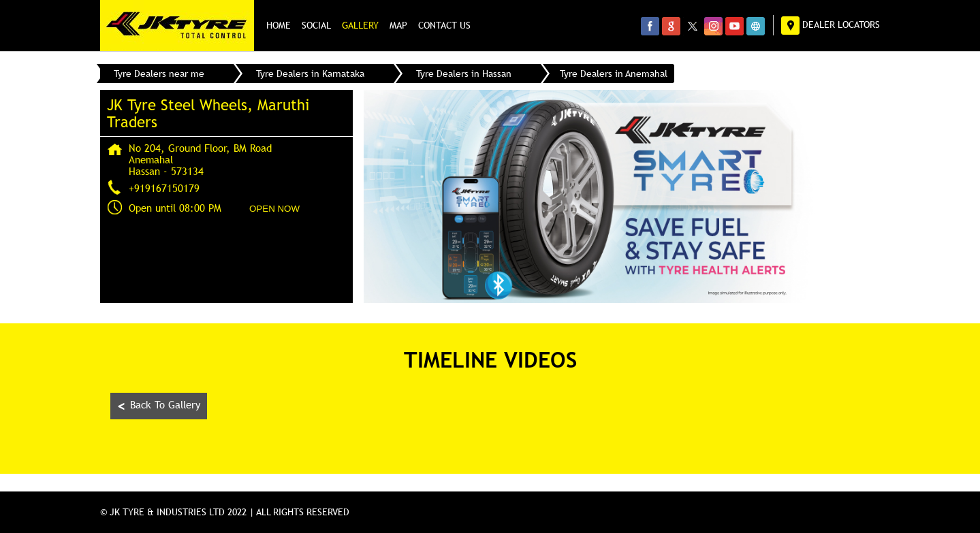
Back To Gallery (159, 406)
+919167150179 (164, 188)
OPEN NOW (274, 209)
